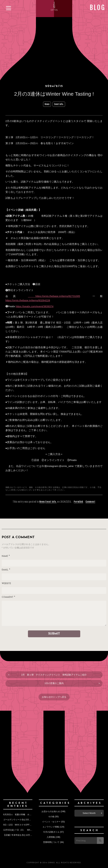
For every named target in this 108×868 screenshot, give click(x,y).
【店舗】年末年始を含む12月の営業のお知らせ (25, 835)
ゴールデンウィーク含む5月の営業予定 (21, 820)
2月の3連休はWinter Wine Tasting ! (57, 94)
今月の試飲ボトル (51, 832)
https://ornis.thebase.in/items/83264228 (28, 300)
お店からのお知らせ (51, 811)
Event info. (59, 104)
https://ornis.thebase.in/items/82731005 (54, 296)
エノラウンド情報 (51, 827)
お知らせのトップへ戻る (54, 697)
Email (6, 570)
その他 (51, 817)
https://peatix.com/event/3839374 (35, 306)
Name (6, 556)
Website (6, 584)
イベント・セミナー (51, 822)
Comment (90, 502)
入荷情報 (51, 837)
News (47, 104)
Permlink (78, 502)
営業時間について (51, 842)
